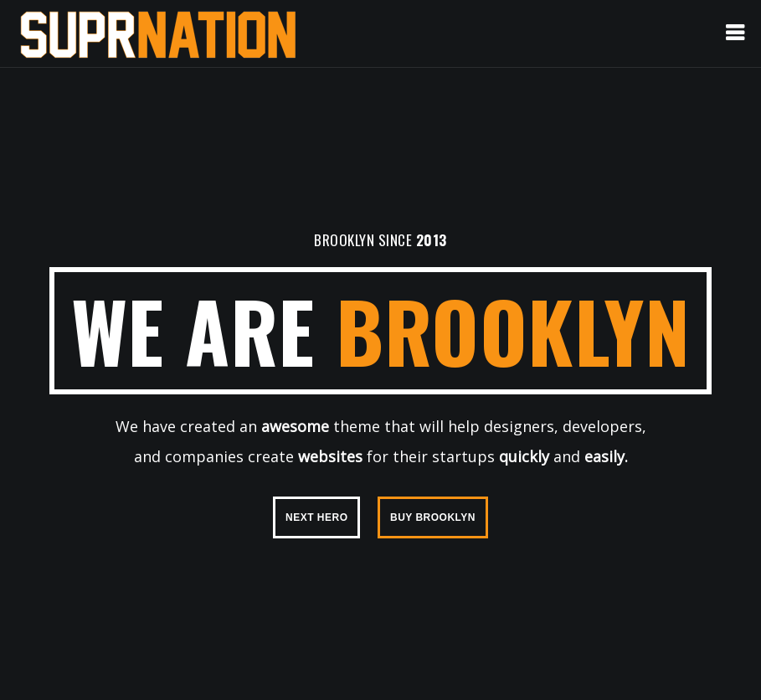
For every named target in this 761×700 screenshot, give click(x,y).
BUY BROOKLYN (433, 517)
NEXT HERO (317, 517)
